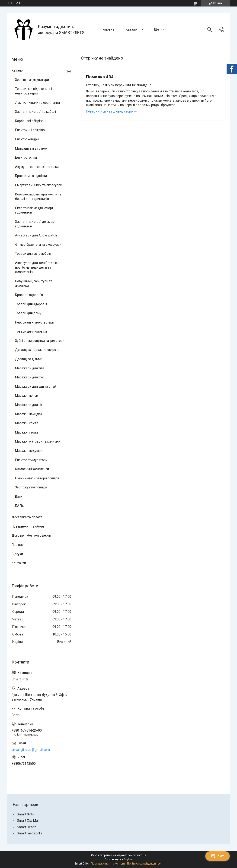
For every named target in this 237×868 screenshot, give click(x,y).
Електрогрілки (26, 157)
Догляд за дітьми (29, 359)
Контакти (19, 563)
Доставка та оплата (27, 517)
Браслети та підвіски (31, 176)
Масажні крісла (27, 423)
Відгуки (17, 554)
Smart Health (27, 827)
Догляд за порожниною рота (37, 350)
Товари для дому (28, 313)
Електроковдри (27, 139)
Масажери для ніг (29, 405)
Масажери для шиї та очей (36, 387)
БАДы (20, 506)
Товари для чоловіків (31, 331)
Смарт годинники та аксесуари (39, 185)
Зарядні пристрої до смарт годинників (35, 224)
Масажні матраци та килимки (38, 441)
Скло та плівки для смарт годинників (34, 210)
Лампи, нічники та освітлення (37, 103)
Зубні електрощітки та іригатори (40, 341)
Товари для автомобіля (33, 254)
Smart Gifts (25, 814)
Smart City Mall (28, 821)
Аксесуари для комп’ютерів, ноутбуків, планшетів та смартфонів (36, 267)
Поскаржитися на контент (108, 864)
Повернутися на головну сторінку (111, 111)
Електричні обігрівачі (31, 130)
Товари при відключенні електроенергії (34, 91)
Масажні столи (26, 432)
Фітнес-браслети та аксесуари (38, 245)
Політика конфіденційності (145, 864)
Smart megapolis (30, 833)
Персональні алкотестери (35, 322)
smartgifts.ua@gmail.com (31, 750)
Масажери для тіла (30, 368)
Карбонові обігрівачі (31, 121)
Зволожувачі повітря (31, 487)
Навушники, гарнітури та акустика (34, 283)
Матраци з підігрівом (31, 148)
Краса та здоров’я (29, 295)
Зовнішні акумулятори (32, 80)
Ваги (19, 497)
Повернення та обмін (28, 526)
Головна (108, 29)
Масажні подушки (29, 451)
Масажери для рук (29, 377)
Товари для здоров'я (31, 304)
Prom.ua (141, 855)
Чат (218, 856)
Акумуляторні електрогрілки (37, 167)
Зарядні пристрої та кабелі (35, 112)
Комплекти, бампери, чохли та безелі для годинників (38, 197)
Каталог (132, 29)
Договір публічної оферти (31, 535)
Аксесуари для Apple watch (36, 235)
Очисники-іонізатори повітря (37, 478)
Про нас (18, 545)
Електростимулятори (31, 460)
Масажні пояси (27, 396)
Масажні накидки (28, 414)
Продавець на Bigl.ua (119, 859)
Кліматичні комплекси (32, 469)
